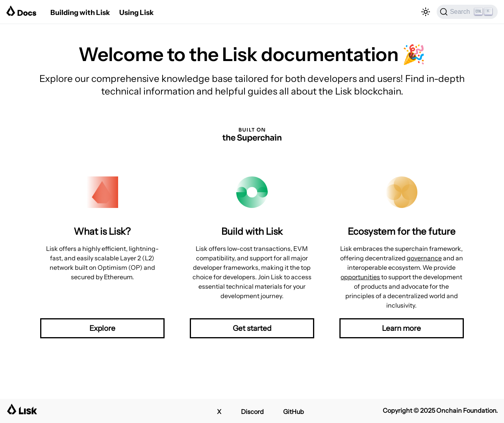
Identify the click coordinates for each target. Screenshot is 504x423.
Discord (252, 412)
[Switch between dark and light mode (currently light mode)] (426, 12)
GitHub (294, 412)
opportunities (360, 277)
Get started (252, 328)
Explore (102, 328)
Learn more (401, 328)
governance (424, 258)
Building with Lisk (80, 13)
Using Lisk (136, 13)
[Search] (467, 12)
